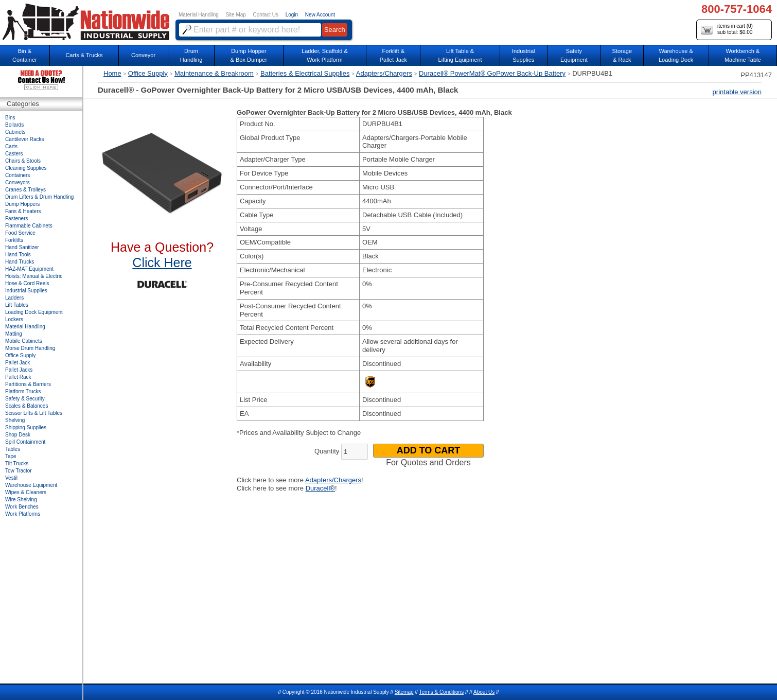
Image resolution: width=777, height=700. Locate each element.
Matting (14, 334)
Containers (17, 175)
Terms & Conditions (441, 692)
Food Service (20, 233)
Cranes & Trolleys (25, 190)
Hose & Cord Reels (27, 283)
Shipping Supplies (26, 427)
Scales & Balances (27, 406)
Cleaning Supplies (26, 168)
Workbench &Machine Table (743, 55)
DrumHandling (191, 55)
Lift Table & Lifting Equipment (460, 55)
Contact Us (266, 15)
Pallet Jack (17, 363)
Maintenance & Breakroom (214, 73)
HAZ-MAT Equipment (29, 269)
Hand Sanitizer (22, 247)
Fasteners (16, 218)
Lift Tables (17, 305)
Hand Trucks (20, 262)
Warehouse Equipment (31, 485)
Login (292, 15)
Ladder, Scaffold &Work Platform (325, 55)
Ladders (14, 298)
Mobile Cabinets (24, 341)
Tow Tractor (19, 471)
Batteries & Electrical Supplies (305, 73)
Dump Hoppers (22, 204)
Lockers (14, 319)
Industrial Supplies (26, 291)
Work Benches (22, 507)
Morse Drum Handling (30, 348)
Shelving (15, 420)
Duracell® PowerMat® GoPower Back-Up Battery (492, 73)
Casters (14, 154)
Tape (11, 456)
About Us (484, 692)
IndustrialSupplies (524, 55)
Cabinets (15, 132)
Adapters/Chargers (384, 73)
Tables (13, 449)
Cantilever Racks (25, 139)
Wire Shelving (21, 500)
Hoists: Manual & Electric (34, 276)
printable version (737, 92)
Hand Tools (18, 255)
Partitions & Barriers (28, 384)
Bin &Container (25, 55)
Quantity (327, 451)
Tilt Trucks (17, 463)
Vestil (11, 478)
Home (112, 73)
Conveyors (17, 182)
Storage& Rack (622, 55)
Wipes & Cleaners (26, 492)
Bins (10, 118)
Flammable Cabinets (29, 226)
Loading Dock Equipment (34, 312)
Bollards (14, 125)
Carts (11, 146)
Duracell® (320, 488)
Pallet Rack (18, 377)
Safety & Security (25, 399)
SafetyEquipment (574, 55)
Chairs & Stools (23, 161)
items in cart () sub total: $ (727, 30)
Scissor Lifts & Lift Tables (34, 413)
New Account (320, 15)
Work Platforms (23, 514)
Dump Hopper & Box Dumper (249, 55)
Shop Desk (18, 435)
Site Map (235, 15)
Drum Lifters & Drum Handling (39, 197)
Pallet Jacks (19, 370)
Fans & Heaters (23, 211)
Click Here (162, 262)
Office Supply (148, 73)
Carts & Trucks (84, 55)
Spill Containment (25, 442)
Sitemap (404, 692)
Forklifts (14, 240)
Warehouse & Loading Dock (676, 55)
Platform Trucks (23, 391)
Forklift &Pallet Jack (393, 55)
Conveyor (143, 55)
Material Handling (199, 15)
